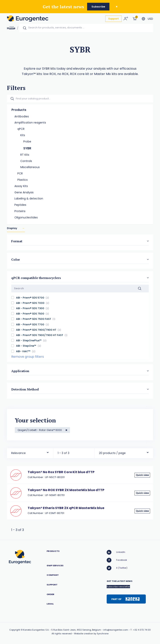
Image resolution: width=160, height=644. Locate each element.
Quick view (142, 475)
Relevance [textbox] (18, 453)
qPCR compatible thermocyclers (36, 278)
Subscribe (98, 7)
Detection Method (25, 389)
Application (20, 371)
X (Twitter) (117, 568)
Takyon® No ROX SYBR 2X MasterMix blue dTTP (66, 490)
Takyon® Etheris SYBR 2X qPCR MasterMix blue (66, 508)
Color (16, 259)
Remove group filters (28, 357)
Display (12, 228)
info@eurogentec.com (116, 630)
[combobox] (30, 452)
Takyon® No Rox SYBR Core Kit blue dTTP (61, 472)
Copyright (15, 630)
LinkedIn (116, 552)
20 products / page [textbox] (112, 453)
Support (113, 19)
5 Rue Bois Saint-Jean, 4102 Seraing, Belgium (76, 630)
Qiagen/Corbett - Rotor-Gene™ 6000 (40, 430)
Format (17, 241)
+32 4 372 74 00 (142, 630)
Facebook (117, 560)
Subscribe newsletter (118, 587)
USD (150, 19)
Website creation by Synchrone (91, 634)
